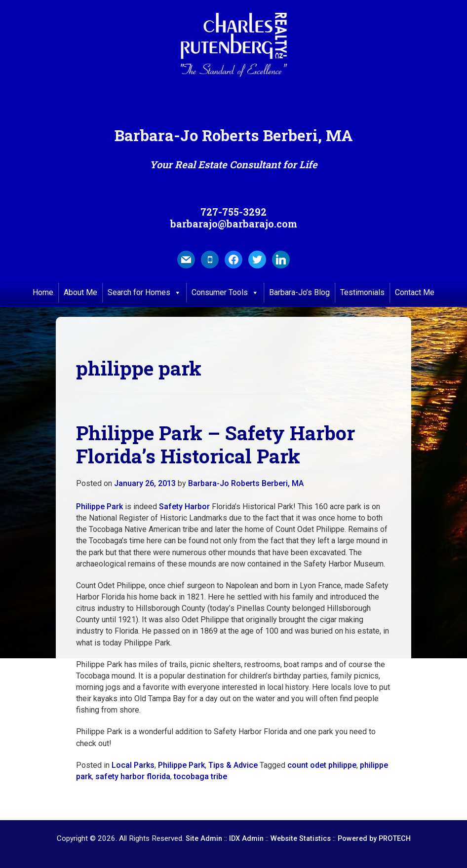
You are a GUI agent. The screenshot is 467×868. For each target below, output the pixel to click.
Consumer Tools (225, 293)
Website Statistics (301, 839)
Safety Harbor (184, 507)
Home (43, 292)
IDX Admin (246, 839)
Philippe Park (99, 507)
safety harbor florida (133, 776)
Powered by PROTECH (374, 839)
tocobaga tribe (200, 776)
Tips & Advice (233, 765)
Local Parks (133, 765)
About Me (80, 292)
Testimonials (362, 292)
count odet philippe (322, 765)
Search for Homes (144, 293)
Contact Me (415, 292)
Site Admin (204, 839)
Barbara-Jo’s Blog (299, 292)
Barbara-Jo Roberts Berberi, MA (246, 483)
